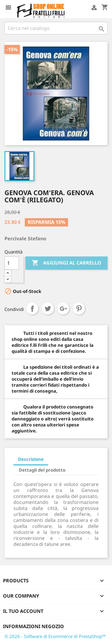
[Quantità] (12, 263)
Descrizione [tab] (31, 459)
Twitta (48, 309)
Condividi (32, 309)
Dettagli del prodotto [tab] (42, 470)
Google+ (63, 309)
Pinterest (79, 309)
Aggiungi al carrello (66, 263)
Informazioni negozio (33, 626)
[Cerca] (56, 28)
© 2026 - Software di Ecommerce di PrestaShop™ (55, 636)
